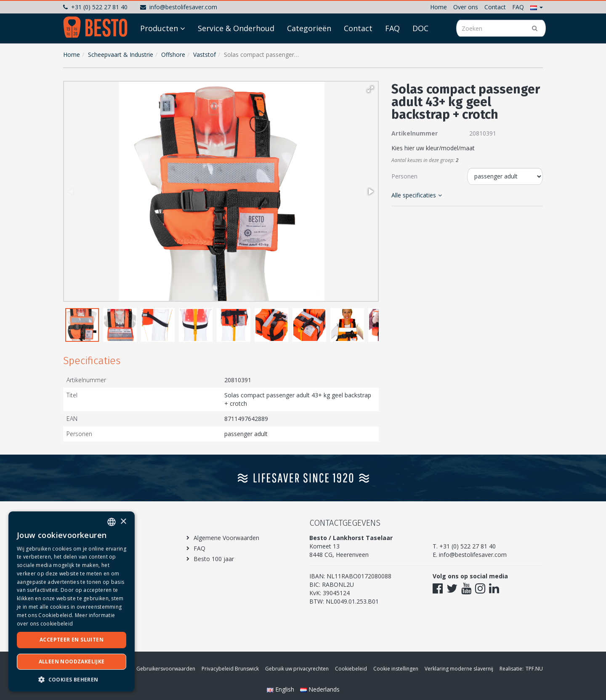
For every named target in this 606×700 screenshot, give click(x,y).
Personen (404, 176)
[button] (537, 7)
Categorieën (309, 51)
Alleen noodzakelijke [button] (72, 661)
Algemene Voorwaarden (226, 538)
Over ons (466, 7)
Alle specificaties (417, 195)
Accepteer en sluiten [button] (72, 640)
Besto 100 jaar (214, 559)
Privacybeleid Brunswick (230, 669)
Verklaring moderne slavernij (459, 669)
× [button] (123, 522)
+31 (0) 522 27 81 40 (95, 7)
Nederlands (320, 689)
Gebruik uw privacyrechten (297, 669)
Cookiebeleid (351, 669)
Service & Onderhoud (236, 51)
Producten (159, 51)
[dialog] (72, 602)
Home (439, 7)
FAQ (518, 7)
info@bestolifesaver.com (179, 7)
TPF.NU (534, 669)
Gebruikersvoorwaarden (166, 669)
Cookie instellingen (396, 669)
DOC (420, 51)
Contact (495, 7)
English (281, 689)
